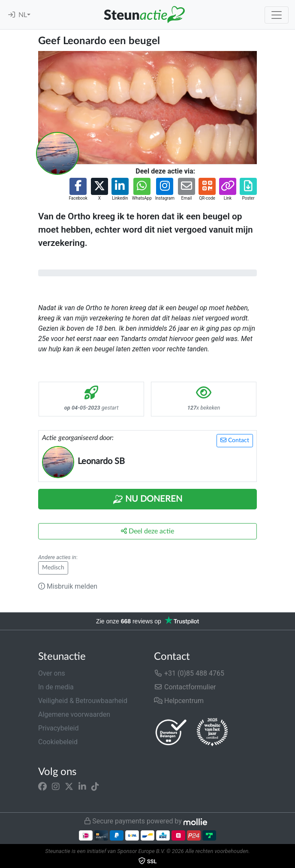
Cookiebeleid (58, 742)
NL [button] (23, 15)
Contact (235, 440)
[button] (78, 190)
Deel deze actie (147, 531)
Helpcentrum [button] (179, 701)
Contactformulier (185, 687)
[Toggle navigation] (277, 15)
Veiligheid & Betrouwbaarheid (83, 701)
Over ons (52, 673)
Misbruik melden (68, 586)
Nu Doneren (147, 500)
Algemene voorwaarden (74, 714)
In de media (56, 687)
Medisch (53, 568)
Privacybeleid (58, 728)
